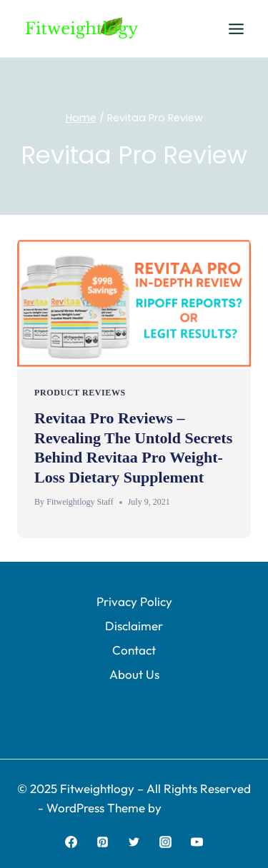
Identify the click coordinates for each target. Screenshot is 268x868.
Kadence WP (199, 808)
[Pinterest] (102, 842)
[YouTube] (197, 842)
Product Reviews (80, 393)
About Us (134, 674)
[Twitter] (134, 842)
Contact (134, 650)
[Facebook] (71, 842)
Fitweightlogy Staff (80, 502)
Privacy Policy (134, 601)
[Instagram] (166, 842)
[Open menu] (236, 29)
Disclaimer (134, 626)
